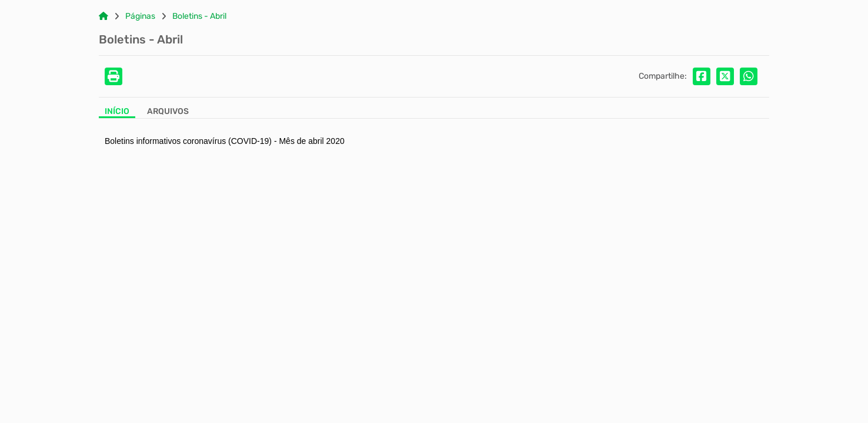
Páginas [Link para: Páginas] (140, 16)
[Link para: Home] (104, 16)
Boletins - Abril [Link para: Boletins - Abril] (199, 16)
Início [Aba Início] (117, 112)
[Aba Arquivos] (168, 113)
